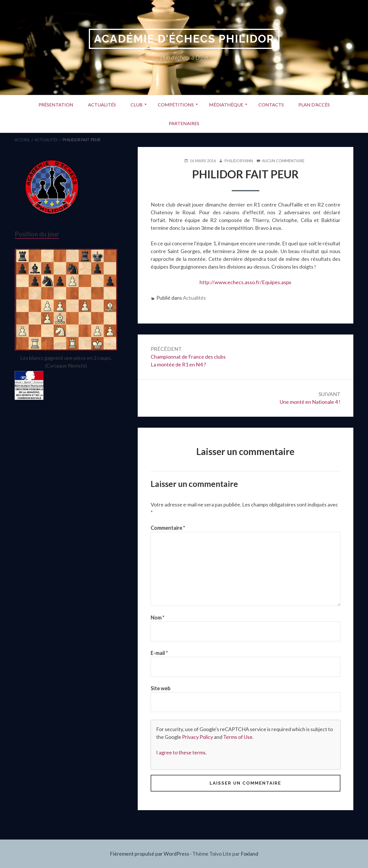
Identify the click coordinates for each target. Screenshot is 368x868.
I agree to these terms (181, 752)
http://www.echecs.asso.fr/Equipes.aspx (245, 282)
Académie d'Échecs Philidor (184, 39)
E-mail (159, 653)
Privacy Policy (198, 737)
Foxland (249, 854)
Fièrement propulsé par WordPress (149, 854)
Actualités (102, 105)
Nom (158, 617)
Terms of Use (238, 737)
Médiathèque (226, 105)
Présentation (56, 105)
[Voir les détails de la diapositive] (29, 385)
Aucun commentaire (283, 161)
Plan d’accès (314, 105)
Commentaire (168, 528)
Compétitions (176, 105)
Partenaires (184, 123)
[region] (29, 385)
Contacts (271, 105)
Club (137, 105)
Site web (161, 688)
